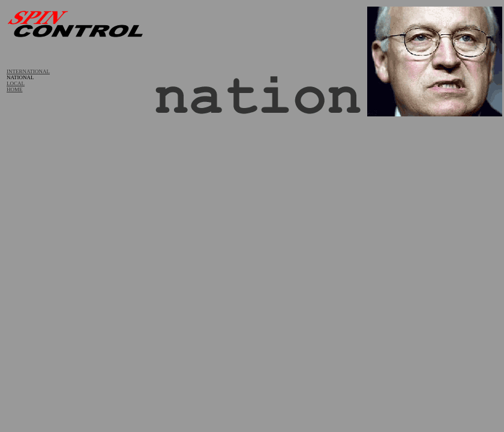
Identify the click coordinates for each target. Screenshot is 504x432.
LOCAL (16, 83)
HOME (15, 89)
